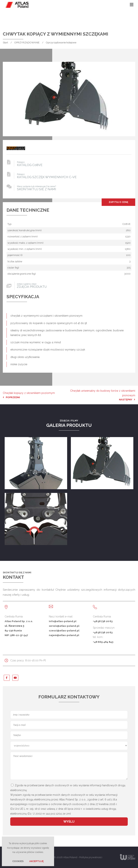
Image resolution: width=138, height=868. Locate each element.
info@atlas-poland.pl (63, 621)
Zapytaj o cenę (118, 202)
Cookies (18, 861)
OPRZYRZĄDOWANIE (27, 43)
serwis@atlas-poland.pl (64, 626)
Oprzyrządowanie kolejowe (61, 43)
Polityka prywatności (91, 857)
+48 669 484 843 (103, 642)
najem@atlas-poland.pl (64, 635)
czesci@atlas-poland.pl (64, 630)
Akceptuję (36, 861)
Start (5, 43)
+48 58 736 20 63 (103, 621)
